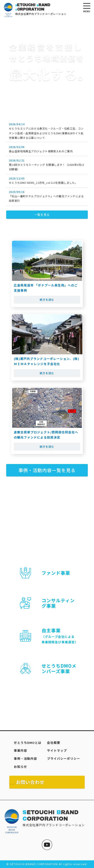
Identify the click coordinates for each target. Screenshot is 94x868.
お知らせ (20, 766)
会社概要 (54, 742)
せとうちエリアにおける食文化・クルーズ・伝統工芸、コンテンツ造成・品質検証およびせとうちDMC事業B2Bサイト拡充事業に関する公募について (46, 133)
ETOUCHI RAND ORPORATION (51, 816)
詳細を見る (47, 694)
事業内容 (20, 750)
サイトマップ (57, 750)
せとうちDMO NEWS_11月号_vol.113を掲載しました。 (43, 183)
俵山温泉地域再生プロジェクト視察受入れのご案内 (41, 151)
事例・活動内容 (25, 758)
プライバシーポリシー (64, 758)
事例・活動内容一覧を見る (47, 470)
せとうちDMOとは (28, 742)
